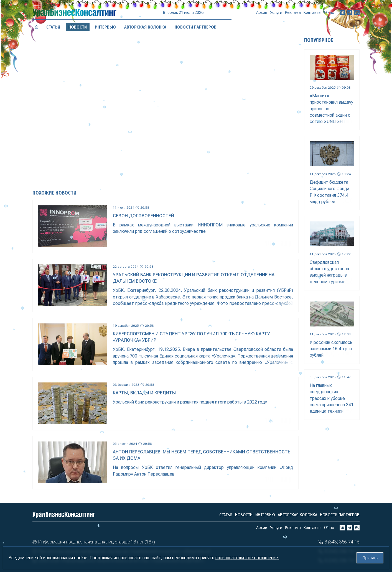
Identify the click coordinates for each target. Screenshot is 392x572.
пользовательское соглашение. (247, 558)
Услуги (276, 13)
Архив (262, 14)
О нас (329, 8)
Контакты (312, 10)
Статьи (226, 515)
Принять (370, 558)
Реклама (293, 12)
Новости (244, 515)
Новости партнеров (340, 515)
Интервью (265, 515)
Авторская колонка (297, 515)
